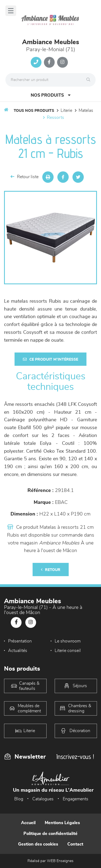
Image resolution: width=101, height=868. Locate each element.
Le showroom (68, 641)
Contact (75, 844)
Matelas (86, 110)
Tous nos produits (34, 111)
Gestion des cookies (38, 844)
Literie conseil (68, 651)
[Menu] (11, 11)
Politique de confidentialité (50, 834)
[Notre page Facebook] (49, 62)
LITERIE (66, 110)
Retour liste (25, 177)
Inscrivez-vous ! (75, 757)
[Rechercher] (90, 80)
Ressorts (55, 118)
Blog (19, 799)
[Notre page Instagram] (62, 62)
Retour (51, 570)
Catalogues (43, 799)
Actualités (18, 651)
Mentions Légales (62, 823)
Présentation (20, 641)
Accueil (28, 823)
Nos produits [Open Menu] (51, 95)
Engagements (76, 799)
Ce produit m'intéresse (50, 359)
